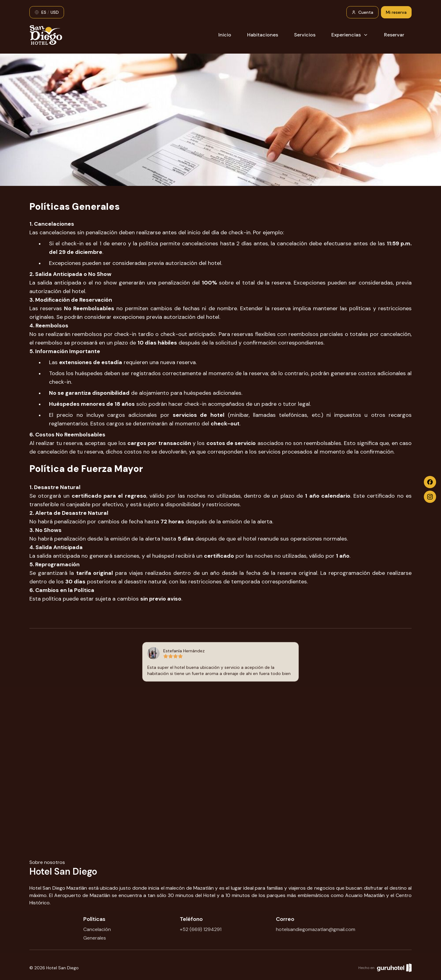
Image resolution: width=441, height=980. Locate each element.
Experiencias (350, 35)
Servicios (305, 35)
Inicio (225, 35)
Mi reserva (396, 12)
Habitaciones (263, 35)
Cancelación (97, 929)
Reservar (394, 35)
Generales (95, 938)
